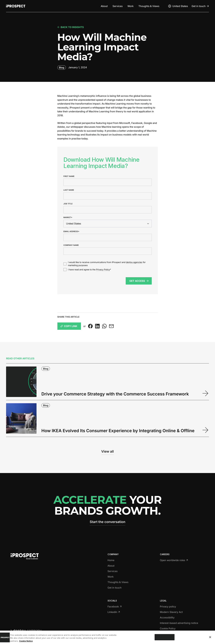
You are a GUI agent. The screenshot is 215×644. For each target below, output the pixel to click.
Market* (68, 217)
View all (108, 452)
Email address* (71, 231)
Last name (69, 190)
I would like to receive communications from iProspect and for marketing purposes (107, 264)
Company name (71, 245)
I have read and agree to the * (90, 270)
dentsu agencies (134, 262)
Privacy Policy (103, 270)
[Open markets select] (178, 6)
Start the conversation (107, 522)
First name (69, 176)
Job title (68, 204)
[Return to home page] (16, 6)
